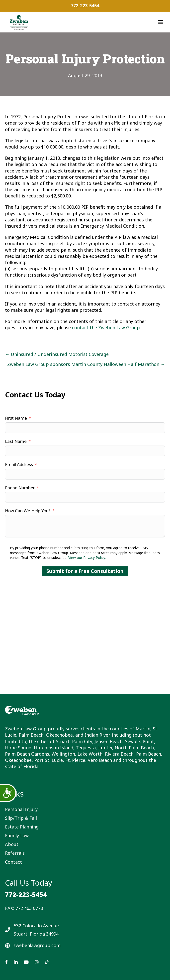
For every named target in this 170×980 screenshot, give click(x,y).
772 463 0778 (29, 908)
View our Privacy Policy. (87, 558)
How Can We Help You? (28, 511)
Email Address (19, 464)
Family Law (17, 835)
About (12, 844)
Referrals (15, 853)
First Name (16, 418)
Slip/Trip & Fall (21, 818)
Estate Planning (22, 827)
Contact (13, 862)
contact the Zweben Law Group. (106, 327)
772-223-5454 (85, 5)
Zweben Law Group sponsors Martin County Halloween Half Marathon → (86, 364)
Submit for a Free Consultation (85, 571)
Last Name (16, 441)
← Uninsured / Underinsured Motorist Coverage (57, 354)
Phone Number (20, 488)
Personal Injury (21, 809)
